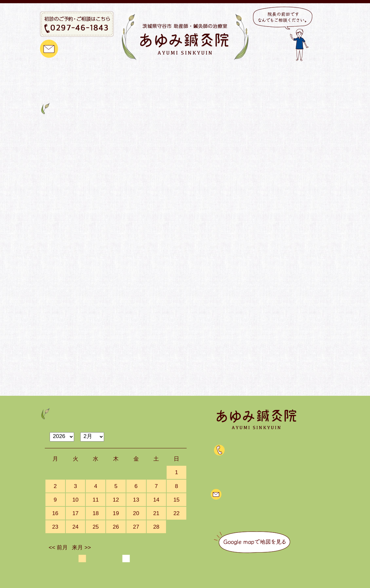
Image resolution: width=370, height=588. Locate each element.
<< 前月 (58, 547)
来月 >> (81, 547)
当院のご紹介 (107, 73)
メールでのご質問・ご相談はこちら (267, 494)
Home (46, 92)
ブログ (303, 73)
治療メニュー (153, 73)
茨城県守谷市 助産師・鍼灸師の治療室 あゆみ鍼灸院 (173, 582)
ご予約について (201, 73)
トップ (70, 73)
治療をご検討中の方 (258, 73)
